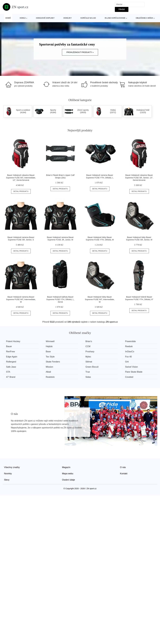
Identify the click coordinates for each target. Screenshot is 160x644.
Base (48, 352)
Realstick (50, 377)
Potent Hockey (13, 341)
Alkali (48, 372)
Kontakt (124, 474)
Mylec (88, 357)
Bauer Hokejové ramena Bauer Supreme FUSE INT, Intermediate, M (21, 299)
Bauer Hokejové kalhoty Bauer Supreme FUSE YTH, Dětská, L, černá (60, 299)
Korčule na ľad (88, 18)
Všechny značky (12, 467)
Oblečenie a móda (144, 18)
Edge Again (12, 357)
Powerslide (130, 341)
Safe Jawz (11, 367)
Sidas (88, 377)
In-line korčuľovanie (115, 18)
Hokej (23, 18)
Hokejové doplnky (45, 18)
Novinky (8, 474)
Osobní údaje (69, 480)
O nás (123, 467)
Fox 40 (128, 357)
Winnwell (50, 341)
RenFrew (11, 352)
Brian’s (89, 341)
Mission (49, 367)
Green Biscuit (92, 367)
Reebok (129, 346)
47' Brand (11, 377)
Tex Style (50, 357)
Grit (127, 362)
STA (8, 372)
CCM (88, 346)
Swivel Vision (132, 367)
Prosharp (90, 352)
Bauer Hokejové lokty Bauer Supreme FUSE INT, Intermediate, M (100, 299)
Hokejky (68, 18)
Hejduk (49, 346)
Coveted (129, 377)
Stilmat (89, 362)
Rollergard (11, 362)
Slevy (7, 480)
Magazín (66, 467)
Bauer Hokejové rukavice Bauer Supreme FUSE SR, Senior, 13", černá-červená (139, 178)
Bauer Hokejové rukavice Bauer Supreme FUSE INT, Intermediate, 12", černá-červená (21, 178)
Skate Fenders (53, 362)
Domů (8, 18)
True (88, 372)
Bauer (9, 346)
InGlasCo (130, 352)
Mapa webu (68, 474)
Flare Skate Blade (134, 372)
